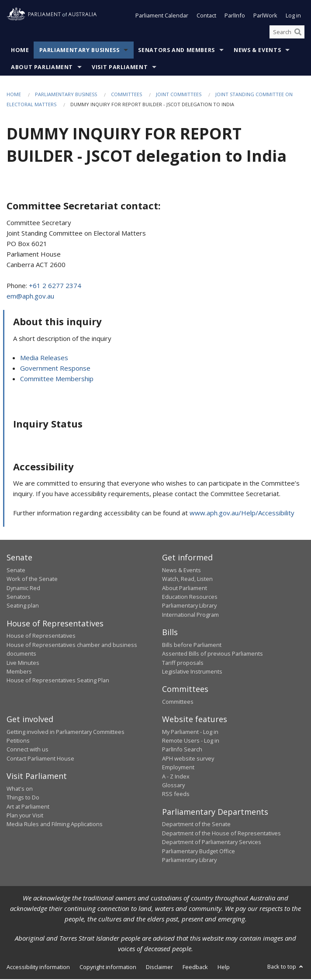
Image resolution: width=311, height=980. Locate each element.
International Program (190, 615)
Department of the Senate (196, 825)
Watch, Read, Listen (187, 580)
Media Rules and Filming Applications (55, 825)
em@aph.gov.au (30, 297)
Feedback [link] (195, 968)
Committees (126, 96)
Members (19, 672)
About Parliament (42, 68)
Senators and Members (176, 51)
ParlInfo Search (182, 751)
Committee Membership (57, 379)
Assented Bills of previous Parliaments (213, 654)
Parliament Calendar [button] (162, 17)
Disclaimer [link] (159, 968)
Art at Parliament (28, 807)
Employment (178, 768)
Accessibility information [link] (38, 968)
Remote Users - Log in (191, 741)
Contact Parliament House (40, 759)
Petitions (18, 741)
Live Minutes (23, 664)
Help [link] (224, 968)
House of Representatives (41, 636)
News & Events (257, 51)
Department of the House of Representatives (221, 834)
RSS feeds (176, 795)
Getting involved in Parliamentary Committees (66, 733)
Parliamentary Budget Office (199, 852)
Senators (19, 598)
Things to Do (23, 798)
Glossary (173, 786)
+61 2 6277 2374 (55, 286)
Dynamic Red (23, 589)
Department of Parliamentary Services (212, 843)
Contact (206, 17)
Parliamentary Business (79, 51)
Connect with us (28, 751)
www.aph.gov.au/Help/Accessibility (242, 514)
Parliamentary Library (189, 607)
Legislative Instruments (192, 672)
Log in (293, 17)
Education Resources (190, 598)
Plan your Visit (25, 816)
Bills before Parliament (192, 646)
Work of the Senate (32, 580)
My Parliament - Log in (190, 733)
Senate (16, 571)
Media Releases (44, 358)
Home (20, 51)
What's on (20, 789)
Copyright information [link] (108, 968)
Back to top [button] (286, 967)
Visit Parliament (120, 68)
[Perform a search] (298, 33)
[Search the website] (287, 33)
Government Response (55, 369)
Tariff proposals (183, 664)
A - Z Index (176, 777)
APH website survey (188, 759)
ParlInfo (235, 17)
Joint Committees (179, 96)
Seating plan (23, 607)
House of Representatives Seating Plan (58, 681)
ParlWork (265, 17)
